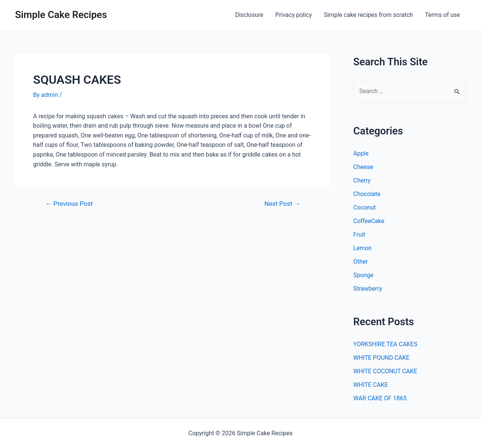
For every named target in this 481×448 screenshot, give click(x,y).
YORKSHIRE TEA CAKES (385, 344)
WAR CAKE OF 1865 (380, 398)
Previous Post (69, 204)
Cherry (362, 180)
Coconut (365, 207)
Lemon (362, 248)
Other (361, 262)
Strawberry (368, 289)
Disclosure (249, 15)
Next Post (282, 204)
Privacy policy (294, 15)
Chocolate (367, 194)
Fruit (359, 235)
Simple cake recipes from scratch (368, 15)
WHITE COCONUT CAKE (385, 371)
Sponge (363, 275)
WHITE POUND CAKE (381, 358)
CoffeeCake (369, 221)
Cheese (363, 167)
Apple (361, 153)
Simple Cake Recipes (61, 15)
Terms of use (442, 15)
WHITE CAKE (371, 385)
